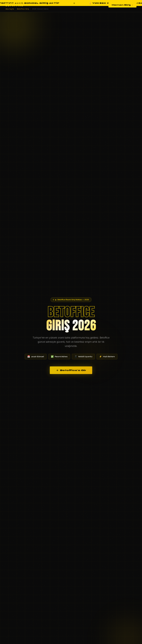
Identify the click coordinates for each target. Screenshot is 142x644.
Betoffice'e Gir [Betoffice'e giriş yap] (71, 373)
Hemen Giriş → (122, 5)
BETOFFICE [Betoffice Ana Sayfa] (14, 5)
